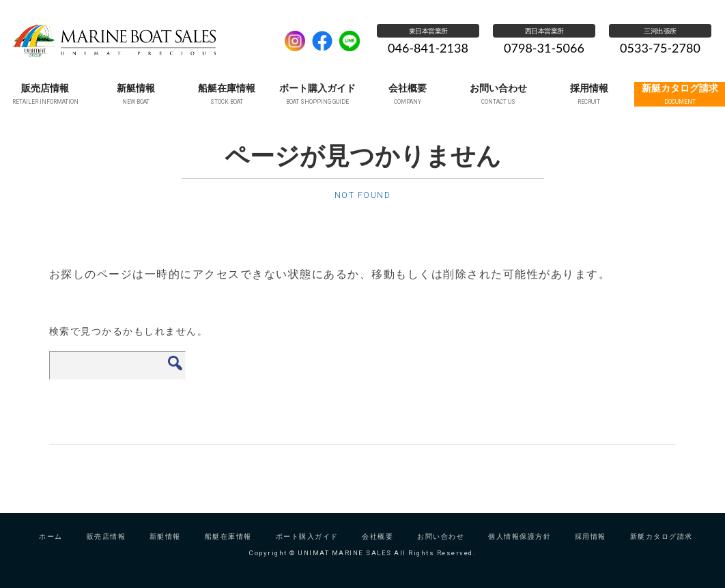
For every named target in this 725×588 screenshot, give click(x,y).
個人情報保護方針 (520, 548)
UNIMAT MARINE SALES (141, 41)
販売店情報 (106, 548)
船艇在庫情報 (228, 548)
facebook (322, 41)
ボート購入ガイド (307, 548)
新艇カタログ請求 (662, 548)
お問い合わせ (441, 548)
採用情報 (591, 548)
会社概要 (378, 548)
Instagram (295, 41)
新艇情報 (165, 548)
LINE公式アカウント (350, 41)
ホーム (51, 548)
